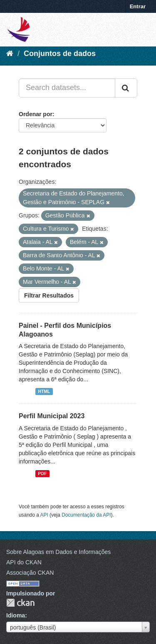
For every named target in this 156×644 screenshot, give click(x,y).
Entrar (138, 6)
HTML (44, 391)
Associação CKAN (30, 573)
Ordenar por (36, 114)
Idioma (16, 615)
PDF (42, 473)
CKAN (20, 603)
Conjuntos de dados (60, 54)
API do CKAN (24, 562)
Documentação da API (86, 515)
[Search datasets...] (67, 88)
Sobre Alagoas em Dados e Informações (58, 552)
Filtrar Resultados (49, 295)
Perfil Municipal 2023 (52, 416)
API (44, 515)
